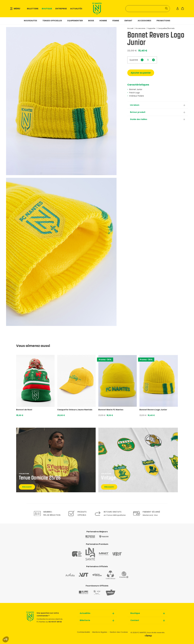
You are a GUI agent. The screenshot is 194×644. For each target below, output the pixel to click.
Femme (116, 21)
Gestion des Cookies (119, 632)
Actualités (76, 9)
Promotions (163, 21)
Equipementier (75, 21)
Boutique (47, 9)
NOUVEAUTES (30, 21)
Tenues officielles (52, 21)
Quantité (134, 60)
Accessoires (144, 21)
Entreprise (61, 9)
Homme (103, 21)
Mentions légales (100, 632)
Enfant (128, 21)
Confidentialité (83, 632)
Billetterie (33, 9)
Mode (91, 21)
